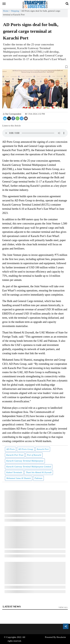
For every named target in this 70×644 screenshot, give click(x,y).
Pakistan (38, 478)
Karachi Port (43, 449)
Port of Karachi (34, 455)
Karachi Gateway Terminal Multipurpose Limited (29, 467)
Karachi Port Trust (15, 455)
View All (63, 607)
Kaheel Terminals (14, 472)
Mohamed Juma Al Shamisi (19, 478)
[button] (35, 67)
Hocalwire (61, 637)
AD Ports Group (26, 449)
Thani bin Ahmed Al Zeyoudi (39, 472)
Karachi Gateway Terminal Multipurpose (25, 461)
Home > (7, 11)
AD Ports (10, 449)
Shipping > (16, 11)
